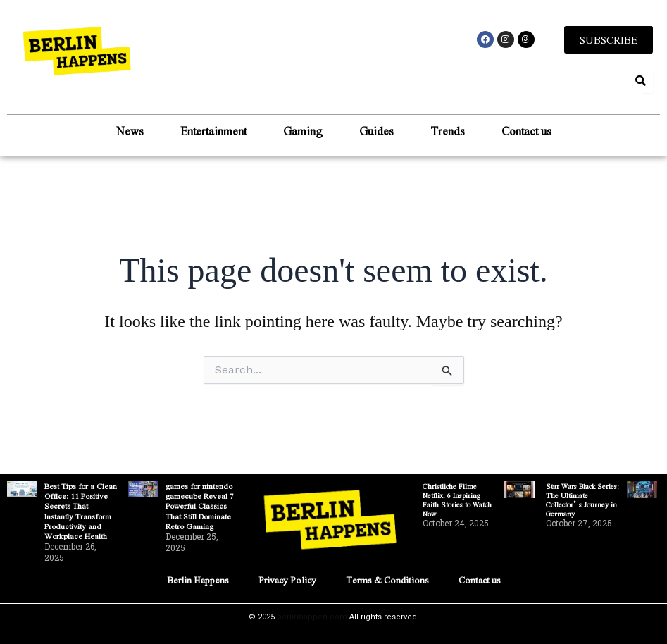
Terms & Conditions (387, 580)
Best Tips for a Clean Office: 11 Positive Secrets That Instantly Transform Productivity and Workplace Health (81, 511)
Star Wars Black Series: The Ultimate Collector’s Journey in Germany (582, 500)
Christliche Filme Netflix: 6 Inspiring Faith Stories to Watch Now (457, 500)
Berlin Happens (196, 580)
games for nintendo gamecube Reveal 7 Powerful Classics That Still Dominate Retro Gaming (200, 506)
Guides (376, 131)
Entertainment (213, 131)
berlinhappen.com (312, 617)
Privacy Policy (286, 580)
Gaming (303, 131)
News (130, 131)
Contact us (526, 131)
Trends (448, 131)
